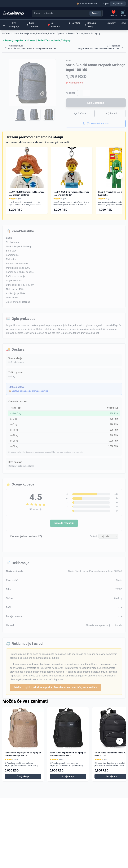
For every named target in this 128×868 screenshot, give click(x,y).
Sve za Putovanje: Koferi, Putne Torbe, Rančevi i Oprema (39, 33)
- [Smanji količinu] (80, 93)
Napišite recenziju (64, 523)
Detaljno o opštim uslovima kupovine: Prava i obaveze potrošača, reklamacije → (56, 687)
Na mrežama (54, 25)
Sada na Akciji (90, 25)
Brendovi (112, 23)
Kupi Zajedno (32, 25)
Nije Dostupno (96, 103)
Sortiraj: (94, 536)
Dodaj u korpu (23, 776)
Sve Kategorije (11, 25)
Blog (123, 23)
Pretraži (95, 13)
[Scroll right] (119, 176)
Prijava (106, 4)
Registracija (118, 4)
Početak (6, 33)
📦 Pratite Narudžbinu (87, 4)
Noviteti (74, 23)
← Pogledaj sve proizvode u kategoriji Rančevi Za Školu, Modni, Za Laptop (36, 40)
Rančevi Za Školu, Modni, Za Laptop (84, 33)
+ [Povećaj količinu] (93, 93)
